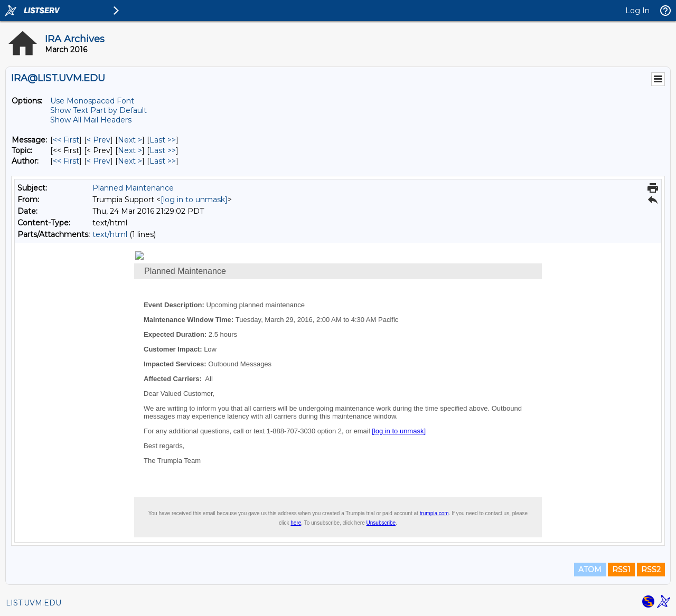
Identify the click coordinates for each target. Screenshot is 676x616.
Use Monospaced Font (92, 101)
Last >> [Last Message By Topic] (163, 150)
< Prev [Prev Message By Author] (98, 161)
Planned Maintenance (133, 188)
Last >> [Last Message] (163, 140)
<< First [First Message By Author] (66, 161)
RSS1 (621, 570)
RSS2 (651, 570)
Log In (637, 11)
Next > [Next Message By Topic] (130, 150)
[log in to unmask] (194, 200)
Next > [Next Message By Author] (130, 161)
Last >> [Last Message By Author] (163, 161)
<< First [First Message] (66, 140)
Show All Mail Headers (91, 120)
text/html (110, 234)
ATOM (590, 570)
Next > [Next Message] (130, 140)
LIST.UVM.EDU (34, 603)
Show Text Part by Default (98, 110)
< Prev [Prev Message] (98, 140)
